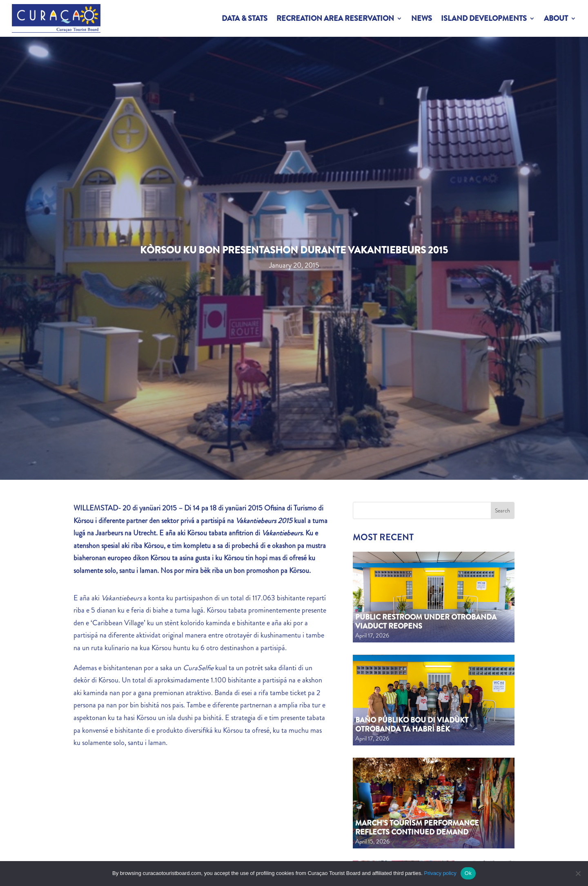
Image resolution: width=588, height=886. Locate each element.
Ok (468, 873)
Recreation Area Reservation (335, 18)
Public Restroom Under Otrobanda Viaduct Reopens (426, 622)
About (556, 18)
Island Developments (484, 18)
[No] (578, 873)
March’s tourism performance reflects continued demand (417, 828)
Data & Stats (245, 18)
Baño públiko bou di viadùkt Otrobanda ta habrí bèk (412, 725)
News (422, 18)
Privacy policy (440, 873)
